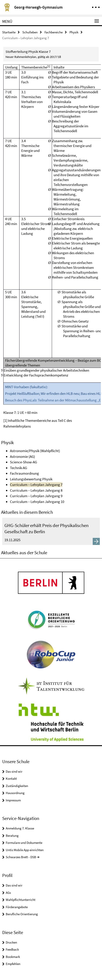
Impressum (13, 800)
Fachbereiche (54, 32)
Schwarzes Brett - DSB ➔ (23, 857)
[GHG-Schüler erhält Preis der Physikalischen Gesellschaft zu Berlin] (51, 531)
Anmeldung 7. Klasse (20, 828)
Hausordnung (15, 793)
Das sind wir (14, 771)
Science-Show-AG (23, 462)
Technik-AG (18, 468)
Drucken (11, 942)
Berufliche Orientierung (22, 914)
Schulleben (30, 32)
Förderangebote (17, 907)
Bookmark (13, 957)
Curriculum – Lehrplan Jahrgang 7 (36, 485)
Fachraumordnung (24, 473)
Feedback (12, 949)
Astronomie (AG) (22, 457)
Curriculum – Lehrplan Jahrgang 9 (36, 496)
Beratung (12, 836)
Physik (74, 32)
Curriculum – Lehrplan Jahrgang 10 (37, 502)
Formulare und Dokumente (24, 843)
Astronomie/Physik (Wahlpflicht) (35, 451)
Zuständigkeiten (17, 786)
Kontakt (11, 778)
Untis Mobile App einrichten (25, 850)
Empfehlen (13, 964)
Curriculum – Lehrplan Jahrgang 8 (36, 490)
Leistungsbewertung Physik (31, 479)
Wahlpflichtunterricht (21, 900)
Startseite (9, 32)
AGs (8, 893)
